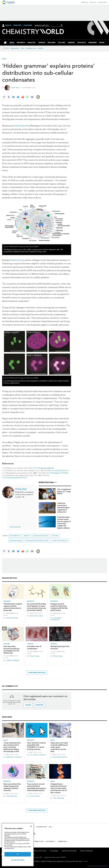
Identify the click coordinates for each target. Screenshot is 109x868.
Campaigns (54, 851)
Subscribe (28, 25)
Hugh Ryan (35, 796)
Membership (103, 2)
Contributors (41, 827)
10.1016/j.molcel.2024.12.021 (14, 478)
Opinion (30, 644)
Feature (7, 644)
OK (18, 854)
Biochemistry (15, 536)
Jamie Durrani (13, 660)
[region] (18, 845)
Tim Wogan (12, 796)
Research (7, 601)
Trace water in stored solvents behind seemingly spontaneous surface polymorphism (36, 787)
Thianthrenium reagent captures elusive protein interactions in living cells (13, 607)
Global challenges (86, 851)
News (4, 59)
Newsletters (15, 48)
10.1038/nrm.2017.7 (60, 471)
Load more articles (37, 673)
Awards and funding (69, 851)
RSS (50, 827)
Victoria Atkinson (56, 619)
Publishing (84, 2)
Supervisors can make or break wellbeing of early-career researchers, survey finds (59, 747)
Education (93, 2)
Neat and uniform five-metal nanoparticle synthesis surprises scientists (13, 787)
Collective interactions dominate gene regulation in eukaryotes (63, 508)
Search (62, 25)
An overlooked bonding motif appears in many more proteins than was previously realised (37, 607)
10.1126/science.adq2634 (44, 468)
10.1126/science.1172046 (57, 473)
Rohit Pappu (19, 126)
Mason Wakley (60, 757)
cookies (85, 861)
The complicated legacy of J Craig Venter (64, 491)
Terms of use (39, 841)
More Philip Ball (47, 482)
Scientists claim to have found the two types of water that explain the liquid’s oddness (64, 522)
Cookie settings (18, 860)
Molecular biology (41, 536)
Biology (27, 536)
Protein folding (16, 541)
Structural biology (60, 541)
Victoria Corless (38, 755)
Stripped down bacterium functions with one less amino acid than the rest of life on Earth (59, 788)
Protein (55, 536)
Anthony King (36, 616)
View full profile (15, 527)
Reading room (31, 48)
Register (17, 25)
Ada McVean (12, 618)
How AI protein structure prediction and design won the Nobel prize (12, 650)
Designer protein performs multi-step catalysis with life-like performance (59, 607)
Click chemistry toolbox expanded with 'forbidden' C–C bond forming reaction (36, 746)
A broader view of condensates (34, 647)
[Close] (31, 826)
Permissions (62, 841)
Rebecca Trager (14, 757)
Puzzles (41, 48)
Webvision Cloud (103, 866)
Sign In (8, 25)
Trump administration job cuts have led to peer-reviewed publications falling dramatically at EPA (12, 747)
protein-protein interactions (37, 541)
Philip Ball (15, 88)
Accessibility (51, 841)
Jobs (23, 48)
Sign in (28, 705)
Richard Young (17, 260)
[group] (102, 43)
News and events (40, 851)
